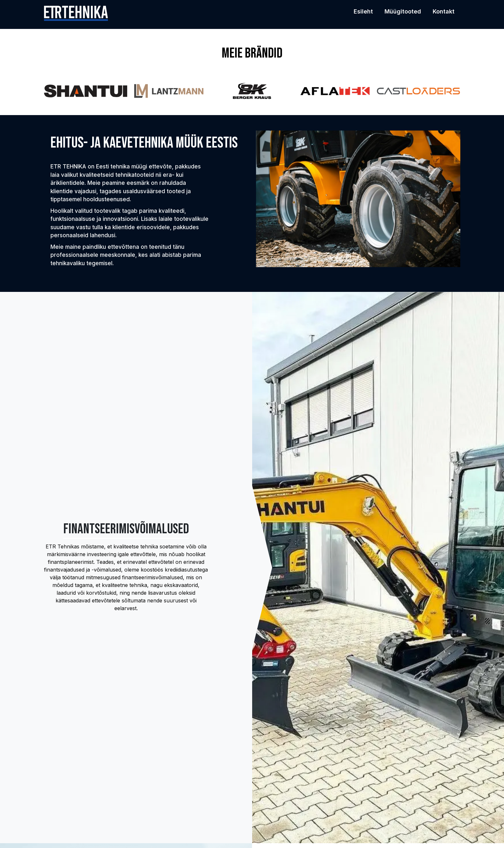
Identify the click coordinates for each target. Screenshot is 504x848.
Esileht (363, 11)
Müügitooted (403, 11)
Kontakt (444, 11)
